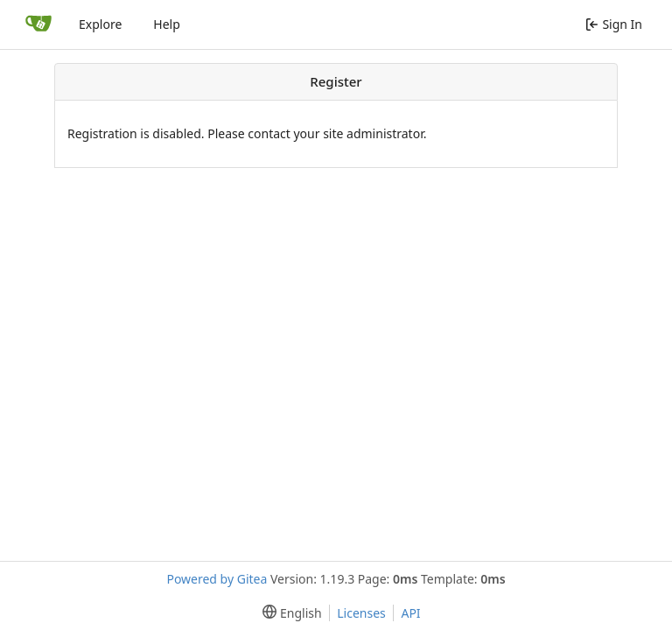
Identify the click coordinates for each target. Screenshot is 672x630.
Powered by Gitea (217, 579)
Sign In (614, 24)
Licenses (361, 613)
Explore (100, 24)
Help (167, 24)
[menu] (288, 613)
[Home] (38, 24)
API (410, 613)
